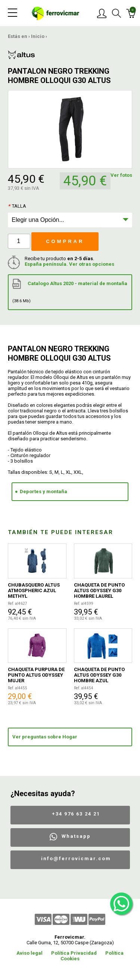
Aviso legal (29, 953)
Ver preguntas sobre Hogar (45, 737)
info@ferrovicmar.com (76, 858)
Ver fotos (121, 175)
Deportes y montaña (43, 491)
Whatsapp (76, 836)
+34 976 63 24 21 (76, 814)
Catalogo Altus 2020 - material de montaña (70, 291)
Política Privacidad (74, 953)
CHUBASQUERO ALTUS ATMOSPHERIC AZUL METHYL (34, 590)
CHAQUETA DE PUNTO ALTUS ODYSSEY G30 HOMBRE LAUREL (99, 590)
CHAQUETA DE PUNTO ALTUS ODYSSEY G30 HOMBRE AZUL (99, 675)
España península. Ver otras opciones (69, 264)
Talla (17, 206)
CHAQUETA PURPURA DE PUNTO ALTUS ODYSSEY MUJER (36, 675)
